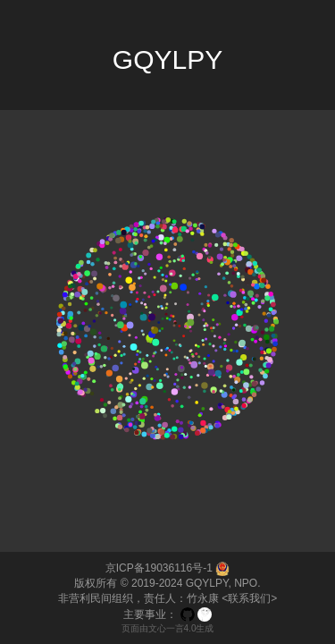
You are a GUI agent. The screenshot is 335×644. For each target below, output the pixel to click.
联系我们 (249, 598)
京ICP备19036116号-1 (159, 568)
